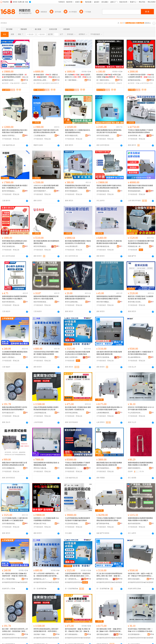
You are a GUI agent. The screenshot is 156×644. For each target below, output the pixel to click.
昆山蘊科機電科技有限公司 (135, 357)
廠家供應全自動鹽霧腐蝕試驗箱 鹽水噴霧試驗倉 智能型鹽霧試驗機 (15, 131)
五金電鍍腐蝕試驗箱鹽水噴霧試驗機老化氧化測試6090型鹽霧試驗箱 (77, 353)
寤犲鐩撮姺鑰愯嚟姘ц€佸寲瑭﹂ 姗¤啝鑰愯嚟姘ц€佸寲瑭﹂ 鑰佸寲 (15, 76)
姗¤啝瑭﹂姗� (19, 83)
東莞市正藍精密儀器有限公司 (104, 357)
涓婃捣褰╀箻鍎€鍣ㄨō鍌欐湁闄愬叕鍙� (41, 634)
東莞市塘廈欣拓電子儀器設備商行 (72, 136)
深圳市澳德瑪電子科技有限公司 (41, 191)
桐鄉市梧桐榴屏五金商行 (135, 468)
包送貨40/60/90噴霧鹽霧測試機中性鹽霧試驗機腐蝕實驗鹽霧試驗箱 (141, 242)
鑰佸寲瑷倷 (47, 83)
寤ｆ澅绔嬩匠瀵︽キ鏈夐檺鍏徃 (72, 579)
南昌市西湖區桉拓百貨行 (9, 302)
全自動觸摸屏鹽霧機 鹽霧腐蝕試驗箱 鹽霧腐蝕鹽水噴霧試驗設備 (15, 353)
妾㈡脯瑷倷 (38, 83)
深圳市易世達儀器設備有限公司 (104, 136)
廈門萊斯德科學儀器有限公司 (104, 524)
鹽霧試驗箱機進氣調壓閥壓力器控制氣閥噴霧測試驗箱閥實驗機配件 (15, 408)
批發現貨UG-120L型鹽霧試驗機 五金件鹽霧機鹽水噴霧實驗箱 (46, 519)
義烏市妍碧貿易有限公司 (135, 524)
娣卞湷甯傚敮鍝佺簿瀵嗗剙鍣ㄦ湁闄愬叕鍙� (72, 634)
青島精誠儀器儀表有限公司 (135, 191)
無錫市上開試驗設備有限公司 (9, 357)
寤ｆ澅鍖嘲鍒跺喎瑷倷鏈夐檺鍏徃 (72, 80)
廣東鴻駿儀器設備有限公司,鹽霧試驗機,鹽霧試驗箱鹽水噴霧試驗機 (109, 242)
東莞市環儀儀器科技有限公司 (72, 191)
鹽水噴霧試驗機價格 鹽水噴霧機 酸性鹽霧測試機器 (46, 242)
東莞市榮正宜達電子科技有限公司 (135, 302)
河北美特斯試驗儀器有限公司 (72, 524)
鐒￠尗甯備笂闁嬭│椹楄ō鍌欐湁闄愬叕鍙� (9, 579)
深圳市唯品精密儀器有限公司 (72, 413)
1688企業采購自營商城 (72, 246)
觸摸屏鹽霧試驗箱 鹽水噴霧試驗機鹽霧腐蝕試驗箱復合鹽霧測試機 (109, 464)
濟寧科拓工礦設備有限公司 (41, 468)
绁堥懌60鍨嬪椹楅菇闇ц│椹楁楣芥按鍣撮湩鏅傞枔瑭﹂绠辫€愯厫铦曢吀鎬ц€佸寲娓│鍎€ (46, 630)
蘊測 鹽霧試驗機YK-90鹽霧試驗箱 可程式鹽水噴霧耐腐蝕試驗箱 (141, 353)
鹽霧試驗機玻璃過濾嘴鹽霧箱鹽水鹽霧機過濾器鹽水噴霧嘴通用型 (77, 298)
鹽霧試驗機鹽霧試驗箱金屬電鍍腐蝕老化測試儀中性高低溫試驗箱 (109, 131)
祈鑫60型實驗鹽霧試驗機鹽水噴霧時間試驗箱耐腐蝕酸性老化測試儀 (46, 408)
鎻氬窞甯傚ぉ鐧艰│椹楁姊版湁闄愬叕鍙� (41, 80)
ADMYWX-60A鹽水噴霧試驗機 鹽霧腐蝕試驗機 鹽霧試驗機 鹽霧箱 (46, 187)
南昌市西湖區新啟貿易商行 (41, 302)
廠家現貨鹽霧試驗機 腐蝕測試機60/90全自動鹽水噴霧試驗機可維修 (109, 408)
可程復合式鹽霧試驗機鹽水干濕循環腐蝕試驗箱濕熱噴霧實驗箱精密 (77, 464)
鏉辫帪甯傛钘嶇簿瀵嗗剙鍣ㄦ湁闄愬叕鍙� (104, 579)
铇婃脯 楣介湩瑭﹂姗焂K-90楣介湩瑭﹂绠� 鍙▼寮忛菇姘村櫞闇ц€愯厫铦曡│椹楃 (140, 575)
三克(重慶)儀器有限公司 (41, 136)
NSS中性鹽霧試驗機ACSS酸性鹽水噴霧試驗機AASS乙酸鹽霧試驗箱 (15, 519)
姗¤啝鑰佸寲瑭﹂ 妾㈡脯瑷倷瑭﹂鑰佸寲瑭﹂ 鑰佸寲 (46, 76)
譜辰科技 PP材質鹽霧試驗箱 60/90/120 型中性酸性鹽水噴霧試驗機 (141, 408)
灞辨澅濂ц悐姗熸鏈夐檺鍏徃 (104, 634)
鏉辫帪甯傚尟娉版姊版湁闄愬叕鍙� (135, 80)
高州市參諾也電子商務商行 (9, 413)
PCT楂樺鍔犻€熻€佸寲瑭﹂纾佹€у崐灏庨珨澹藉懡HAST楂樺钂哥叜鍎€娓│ (141, 76)
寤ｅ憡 (26, 77)
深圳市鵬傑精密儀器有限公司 (9, 524)
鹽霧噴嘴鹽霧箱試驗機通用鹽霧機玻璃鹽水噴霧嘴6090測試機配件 (140, 464)
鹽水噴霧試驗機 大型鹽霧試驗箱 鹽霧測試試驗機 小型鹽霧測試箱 (78, 408)
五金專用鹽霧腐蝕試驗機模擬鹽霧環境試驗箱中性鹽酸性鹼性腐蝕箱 (77, 519)
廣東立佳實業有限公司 (72, 357)
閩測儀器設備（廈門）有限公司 (135, 246)
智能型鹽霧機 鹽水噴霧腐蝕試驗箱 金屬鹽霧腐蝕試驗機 (46, 464)
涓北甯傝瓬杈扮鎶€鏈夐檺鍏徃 (135, 634)
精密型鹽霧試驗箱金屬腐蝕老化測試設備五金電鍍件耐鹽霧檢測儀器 (15, 242)
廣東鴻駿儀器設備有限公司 (104, 246)
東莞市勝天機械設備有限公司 (104, 302)
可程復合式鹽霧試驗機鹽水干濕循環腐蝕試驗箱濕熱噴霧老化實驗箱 (140, 131)
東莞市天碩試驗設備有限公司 (41, 357)
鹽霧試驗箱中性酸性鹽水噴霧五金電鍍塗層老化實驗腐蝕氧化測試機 (46, 131)
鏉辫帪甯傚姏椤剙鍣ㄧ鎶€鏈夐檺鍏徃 (9, 80)
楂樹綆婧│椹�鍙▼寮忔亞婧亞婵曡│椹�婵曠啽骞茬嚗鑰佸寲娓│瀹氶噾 (109, 76)
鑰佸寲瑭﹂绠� (8, 83)
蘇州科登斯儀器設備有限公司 (9, 191)
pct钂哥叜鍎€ (144, 83)
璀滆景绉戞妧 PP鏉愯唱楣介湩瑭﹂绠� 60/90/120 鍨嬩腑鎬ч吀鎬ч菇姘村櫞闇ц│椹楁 (141, 630)
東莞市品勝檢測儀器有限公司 (72, 302)
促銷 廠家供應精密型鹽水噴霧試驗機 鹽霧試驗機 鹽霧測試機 (109, 353)
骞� (26, 80)
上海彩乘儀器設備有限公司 (41, 413)
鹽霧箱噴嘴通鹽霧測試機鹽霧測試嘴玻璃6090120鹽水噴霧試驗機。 (46, 298)
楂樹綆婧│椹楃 (102, 83)
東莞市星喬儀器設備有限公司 (41, 246)
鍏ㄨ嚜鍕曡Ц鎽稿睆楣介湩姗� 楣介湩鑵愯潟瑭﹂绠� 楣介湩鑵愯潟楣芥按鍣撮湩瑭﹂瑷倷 (15, 575)
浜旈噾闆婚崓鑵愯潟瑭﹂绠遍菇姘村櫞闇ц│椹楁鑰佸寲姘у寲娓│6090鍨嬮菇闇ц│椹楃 (78, 575)
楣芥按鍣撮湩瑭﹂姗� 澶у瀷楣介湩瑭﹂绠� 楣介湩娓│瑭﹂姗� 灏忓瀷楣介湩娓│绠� (78, 630)
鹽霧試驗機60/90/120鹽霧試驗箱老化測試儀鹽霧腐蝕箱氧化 (78, 131)
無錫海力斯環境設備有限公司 (9, 136)
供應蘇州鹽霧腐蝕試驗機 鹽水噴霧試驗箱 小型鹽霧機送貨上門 (15, 187)
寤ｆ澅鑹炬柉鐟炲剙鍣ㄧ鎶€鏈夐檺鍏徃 (104, 80)
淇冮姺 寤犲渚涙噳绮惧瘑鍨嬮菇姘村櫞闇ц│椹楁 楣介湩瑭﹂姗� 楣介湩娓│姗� (109, 575)
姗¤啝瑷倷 (55, 83)
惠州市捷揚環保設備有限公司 (104, 468)
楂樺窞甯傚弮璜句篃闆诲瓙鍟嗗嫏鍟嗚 (9, 634)
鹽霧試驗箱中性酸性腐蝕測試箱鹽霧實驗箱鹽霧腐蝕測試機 (140, 187)
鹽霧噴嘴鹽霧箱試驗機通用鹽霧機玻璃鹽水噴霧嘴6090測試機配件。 (15, 298)
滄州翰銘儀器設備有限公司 (104, 191)
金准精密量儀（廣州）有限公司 (135, 136)
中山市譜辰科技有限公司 (135, 413)
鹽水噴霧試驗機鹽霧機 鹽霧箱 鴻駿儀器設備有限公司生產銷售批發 (78, 242)
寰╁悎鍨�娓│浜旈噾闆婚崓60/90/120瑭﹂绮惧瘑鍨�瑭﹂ (78, 76)
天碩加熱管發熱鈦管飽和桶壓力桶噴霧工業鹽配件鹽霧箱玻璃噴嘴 (46, 353)
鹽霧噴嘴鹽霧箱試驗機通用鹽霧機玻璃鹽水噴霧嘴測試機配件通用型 (109, 298)
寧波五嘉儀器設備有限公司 (9, 246)
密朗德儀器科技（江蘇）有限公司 (72, 468)
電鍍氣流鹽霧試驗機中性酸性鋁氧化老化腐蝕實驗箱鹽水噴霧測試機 (109, 187)
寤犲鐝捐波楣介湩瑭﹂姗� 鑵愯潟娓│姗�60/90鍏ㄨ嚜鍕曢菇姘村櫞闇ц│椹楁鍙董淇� (109, 630)
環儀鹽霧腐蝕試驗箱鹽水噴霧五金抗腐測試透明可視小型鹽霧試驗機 (77, 187)
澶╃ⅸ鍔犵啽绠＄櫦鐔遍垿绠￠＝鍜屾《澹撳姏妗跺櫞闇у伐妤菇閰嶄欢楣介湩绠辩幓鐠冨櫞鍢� (46, 575)
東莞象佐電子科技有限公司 (41, 524)
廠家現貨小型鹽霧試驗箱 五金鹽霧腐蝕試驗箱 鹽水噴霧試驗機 (141, 298)
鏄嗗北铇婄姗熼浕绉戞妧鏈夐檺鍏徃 (135, 579)
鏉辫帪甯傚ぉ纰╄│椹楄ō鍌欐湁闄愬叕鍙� (41, 579)
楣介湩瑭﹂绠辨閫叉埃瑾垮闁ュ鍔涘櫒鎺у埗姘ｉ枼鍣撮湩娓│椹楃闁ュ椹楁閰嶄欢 (15, 630)
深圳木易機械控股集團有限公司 (9, 468)
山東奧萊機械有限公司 (104, 413)
